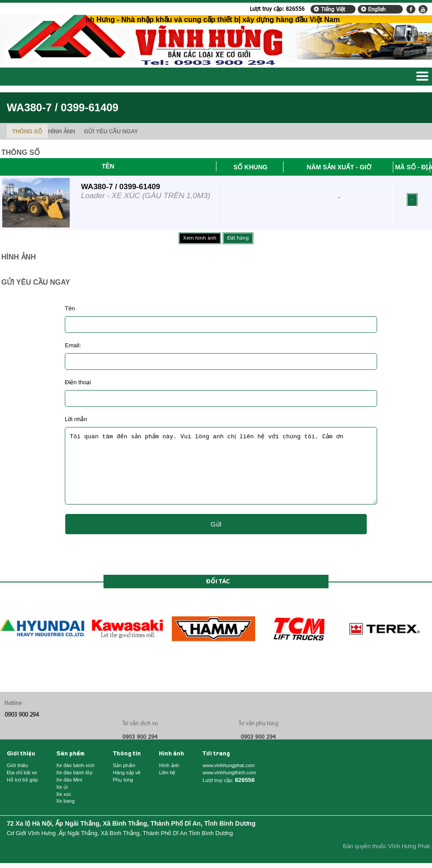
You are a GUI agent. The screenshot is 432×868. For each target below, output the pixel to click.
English (372, 9)
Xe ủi (62, 801)
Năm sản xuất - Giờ (339, 167)
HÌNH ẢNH (62, 132)
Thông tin (127, 768)
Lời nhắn (76, 419)
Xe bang (65, 815)
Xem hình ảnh (200, 238)
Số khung (251, 167)
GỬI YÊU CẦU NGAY (111, 132)
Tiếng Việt (328, 9)
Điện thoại (78, 382)
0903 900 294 (22, 729)
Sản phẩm (70, 768)
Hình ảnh (171, 768)
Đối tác (218, 595)
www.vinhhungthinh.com (229, 786)
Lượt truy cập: (277, 9)
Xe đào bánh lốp (74, 786)
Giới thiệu (21, 768)
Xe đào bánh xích (76, 779)
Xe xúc (64, 808)
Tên (108, 166)
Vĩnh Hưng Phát (409, 860)
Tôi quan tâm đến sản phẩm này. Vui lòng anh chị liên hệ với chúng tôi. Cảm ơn (221, 473)
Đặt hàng (238, 238)
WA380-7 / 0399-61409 (121, 187)
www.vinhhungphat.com (229, 779)
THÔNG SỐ (27, 132)
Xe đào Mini (69, 793)
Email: (73, 345)
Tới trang (216, 768)
